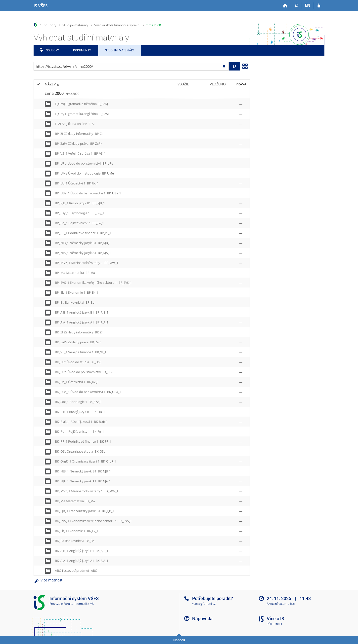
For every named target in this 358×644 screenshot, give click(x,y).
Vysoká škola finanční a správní (117, 25)
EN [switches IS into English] (308, 5)
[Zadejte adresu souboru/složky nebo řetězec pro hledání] (131, 66)
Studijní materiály (75, 25)
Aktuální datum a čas (281, 604)
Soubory (50, 25)
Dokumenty (82, 50)
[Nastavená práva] (241, 94)
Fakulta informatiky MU (79, 604)
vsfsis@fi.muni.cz (204, 604)
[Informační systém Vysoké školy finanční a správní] (41, 6)
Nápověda (202, 619)
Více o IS (275, 619)
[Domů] (285, 6)
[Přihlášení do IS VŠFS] (319, 6)
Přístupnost (274, 624)
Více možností (48, 580)
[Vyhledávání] (296, 6)
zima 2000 (154, 25)
